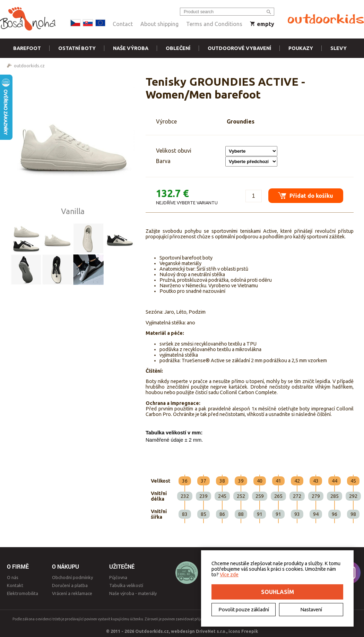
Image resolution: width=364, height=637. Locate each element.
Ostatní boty (77, 48)
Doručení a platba (70, 585)
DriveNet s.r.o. (211, 631)
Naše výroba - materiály (133, 593)
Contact (123, 24)
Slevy (339, 48)
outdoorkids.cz (29, 66)
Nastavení (311, 610)
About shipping (159, 24)
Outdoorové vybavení (239, 48)
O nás (13, 577)
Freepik (250, 631)
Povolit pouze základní (244, 610)
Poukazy (301, 48)
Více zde (229, 575)
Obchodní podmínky (72, 577)
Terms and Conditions (214, 24)
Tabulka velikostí (126, 585)
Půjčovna (118, 577)
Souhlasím (278, 592)
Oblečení (178, 48)
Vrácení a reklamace (72, 593)
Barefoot (27, 48)
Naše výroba (131, 48)
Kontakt (15, 585)
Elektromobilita (23, 593)
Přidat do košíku (305, 195)
